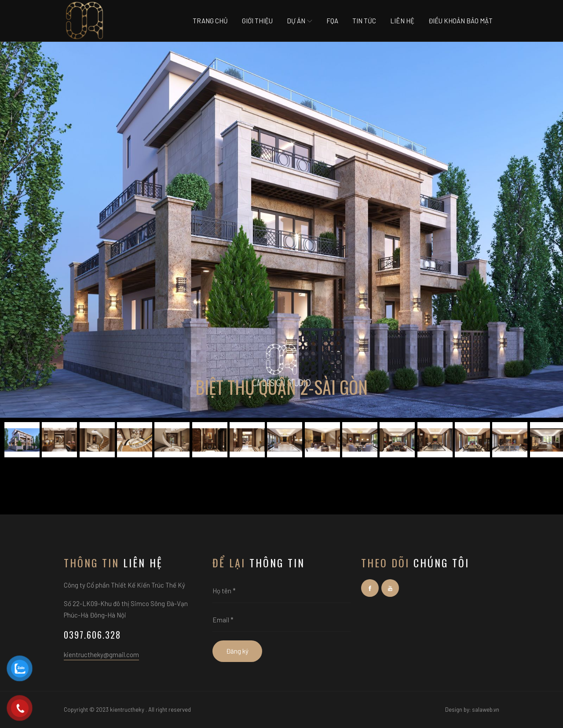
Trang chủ (210, 21)
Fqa (332, 21)
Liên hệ (402, 21)
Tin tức (364, 21)
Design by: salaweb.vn (472, 710)
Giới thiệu (257, 21)
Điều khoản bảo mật (461, 21)
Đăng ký (237, 651)
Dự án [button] (300, 21)
